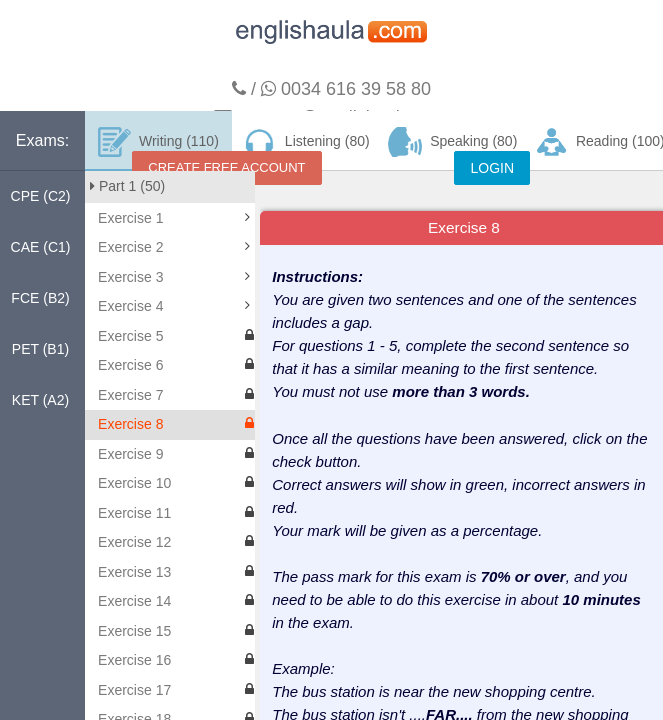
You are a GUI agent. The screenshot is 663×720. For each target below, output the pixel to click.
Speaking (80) (453, 142)
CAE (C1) (41, 247)
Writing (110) (158, 142)
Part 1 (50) (127, 186)
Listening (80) (305, 142)
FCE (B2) (40, 298)
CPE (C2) (41, 196)
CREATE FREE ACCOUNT (226, 167)
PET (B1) (40, 349)
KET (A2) (40, 400)
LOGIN (492, 168)
